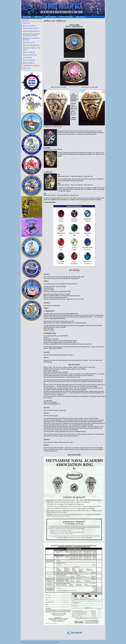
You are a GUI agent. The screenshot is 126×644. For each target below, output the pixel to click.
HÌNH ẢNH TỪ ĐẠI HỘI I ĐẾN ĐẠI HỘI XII (31, 39)
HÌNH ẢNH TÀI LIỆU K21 (30, 55)
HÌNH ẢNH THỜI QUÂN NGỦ (31, 45)
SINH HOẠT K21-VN (29, 43)
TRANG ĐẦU (27, 17)
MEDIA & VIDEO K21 (29, 63)
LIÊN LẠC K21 (80, 17)
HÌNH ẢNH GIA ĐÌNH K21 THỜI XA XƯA (32, 49)
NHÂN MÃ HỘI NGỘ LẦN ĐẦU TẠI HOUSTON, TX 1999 (31, 35)
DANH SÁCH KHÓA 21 (29, 26)
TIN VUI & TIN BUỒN (66, 17)
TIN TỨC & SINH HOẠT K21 (31, 29)
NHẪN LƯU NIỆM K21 (29, 52)
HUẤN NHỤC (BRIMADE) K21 (31, 31)
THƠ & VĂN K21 (51, 17)
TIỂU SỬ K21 (38, 17)
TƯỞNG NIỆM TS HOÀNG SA (31, 66)
